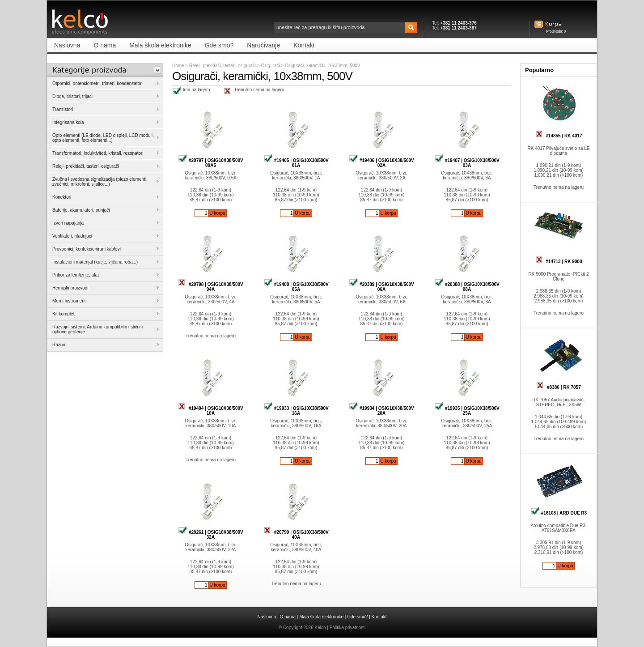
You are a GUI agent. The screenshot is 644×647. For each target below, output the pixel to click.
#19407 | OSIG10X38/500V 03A (467, 163)
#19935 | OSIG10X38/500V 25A (467, 411)
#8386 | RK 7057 (558, 387)
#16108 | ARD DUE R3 (559, 513)
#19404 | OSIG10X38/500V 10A (211, 411)
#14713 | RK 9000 (559, 262)
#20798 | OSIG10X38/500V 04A (211, 287)
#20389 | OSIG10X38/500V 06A (381, 287)
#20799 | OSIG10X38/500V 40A (296, 535)
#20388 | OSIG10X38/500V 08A (467, 287)
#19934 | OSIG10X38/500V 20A (381, 411)
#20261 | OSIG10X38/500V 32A (211, 535)
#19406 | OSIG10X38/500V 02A (381, 163)
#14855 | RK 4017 (559, 136)
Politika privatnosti (348, 628)
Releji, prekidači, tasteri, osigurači (222, 66)
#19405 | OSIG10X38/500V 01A (296, 163)
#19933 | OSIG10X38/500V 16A (296, 411)
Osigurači (271, 66)
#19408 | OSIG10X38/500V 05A (296, 287)
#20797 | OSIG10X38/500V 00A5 (211, 163)
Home (178, 66)
